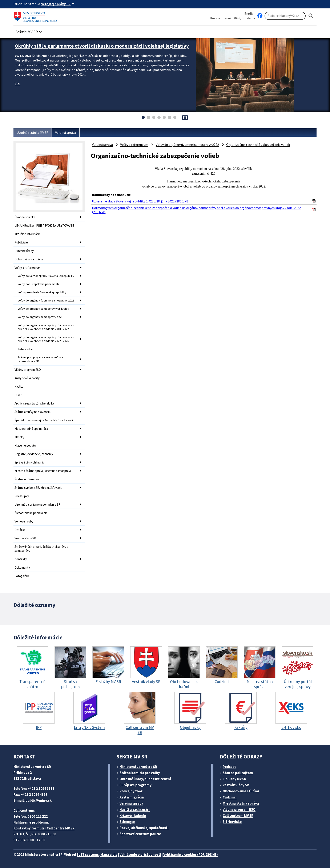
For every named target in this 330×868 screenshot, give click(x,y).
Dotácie (20, 530)
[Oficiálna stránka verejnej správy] (59, 4)
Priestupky (22, 496)
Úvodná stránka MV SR (33, 133)
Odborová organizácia (29, 259)
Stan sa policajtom (238, 773)
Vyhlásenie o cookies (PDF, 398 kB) (191, 855)
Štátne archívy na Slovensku (33, 412)
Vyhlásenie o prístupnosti (140, 855)
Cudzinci (230, 797)
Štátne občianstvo (27, 479)
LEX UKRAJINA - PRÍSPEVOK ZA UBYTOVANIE (44, 226)
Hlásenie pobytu (25, 445)
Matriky (19, 437)
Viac (18, 83)
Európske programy (136, 785)
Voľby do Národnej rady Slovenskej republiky (46, 276)
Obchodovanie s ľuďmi (241, 791)
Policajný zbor (131, 791)
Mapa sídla (109, 855)
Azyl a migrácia (132, 797)
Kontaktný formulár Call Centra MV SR (44, 828)
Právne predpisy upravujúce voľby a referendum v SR (40, 359)
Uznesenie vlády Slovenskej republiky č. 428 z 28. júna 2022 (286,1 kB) (141, 201)
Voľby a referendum (27, 268)
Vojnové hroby (24, 521)
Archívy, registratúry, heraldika (34, 403)
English (250, 13)
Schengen (127, 822)
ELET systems (88, 855)
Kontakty (21, 559)
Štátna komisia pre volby (140, 773)
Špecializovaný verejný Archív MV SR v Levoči (44, 420)
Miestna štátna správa (241, 803)
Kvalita (19, 386)
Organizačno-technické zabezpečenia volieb (258, 145)
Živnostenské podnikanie (31, 513)
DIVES (19, 395)
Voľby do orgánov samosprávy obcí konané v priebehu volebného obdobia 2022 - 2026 (46, 339)
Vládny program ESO (28, 370)
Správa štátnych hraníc (29, 462)
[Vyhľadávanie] (285, 16)
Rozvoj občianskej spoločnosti (144, 828)
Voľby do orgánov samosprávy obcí (40, 317)
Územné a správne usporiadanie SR (37, 504)
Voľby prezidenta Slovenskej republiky (42, 292)
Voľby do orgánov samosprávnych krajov (43, 309)
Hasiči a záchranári (135, 809)
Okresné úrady (24, 251)
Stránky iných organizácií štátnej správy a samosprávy (41, 549)
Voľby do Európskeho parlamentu (39, 284)
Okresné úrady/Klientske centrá (145, 779)
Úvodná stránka (25, 217)
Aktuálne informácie (28, 234)
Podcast (229, 767)
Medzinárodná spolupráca (31, 429)
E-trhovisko (232, 822)
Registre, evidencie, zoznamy (34, 454)
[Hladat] (311, 16)
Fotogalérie (22, 576)
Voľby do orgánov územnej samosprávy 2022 (46, 300)
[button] (29, 31)
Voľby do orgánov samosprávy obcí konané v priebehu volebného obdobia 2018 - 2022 (46, 327)
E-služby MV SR (234, 779)
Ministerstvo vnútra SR (138, 767)
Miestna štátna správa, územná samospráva (43, 471)
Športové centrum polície (140, 834)
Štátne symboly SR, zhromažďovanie (38, 488)
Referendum (26, 349)
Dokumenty (22, 567)
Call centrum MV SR (238, 816)
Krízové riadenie (133, 816)
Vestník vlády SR (25, 538)
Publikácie (21, 242)
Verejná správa (66, 133)
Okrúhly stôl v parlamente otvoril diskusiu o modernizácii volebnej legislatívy (102, 46)
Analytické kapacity (27, 378)
